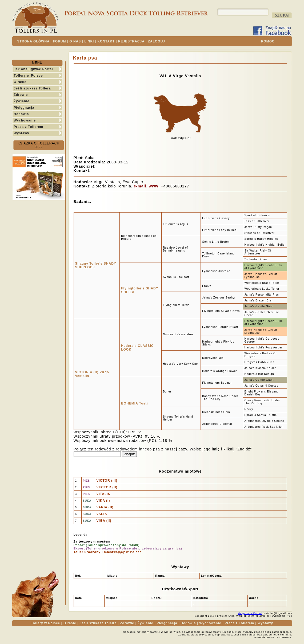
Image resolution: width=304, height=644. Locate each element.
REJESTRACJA (131, 41)
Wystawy (22, 133)
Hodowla (21, 114)
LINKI (89, 41)
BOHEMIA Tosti (134, 403)
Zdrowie (21, 95)
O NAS (75, 41)
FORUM (60, 41)
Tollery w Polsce (28, 76)
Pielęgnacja (24, 108)
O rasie (20, 82)
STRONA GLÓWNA (33, 41)
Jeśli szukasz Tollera (32, 88)
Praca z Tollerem (29, 127)
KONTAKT (106, 41)
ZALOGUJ (157, 41)
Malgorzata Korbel (250, 613)
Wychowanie (25, 120)
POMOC (268, 41)
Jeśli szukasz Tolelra (98, 623)
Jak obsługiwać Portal (33, 69)
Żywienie (22, 101)
